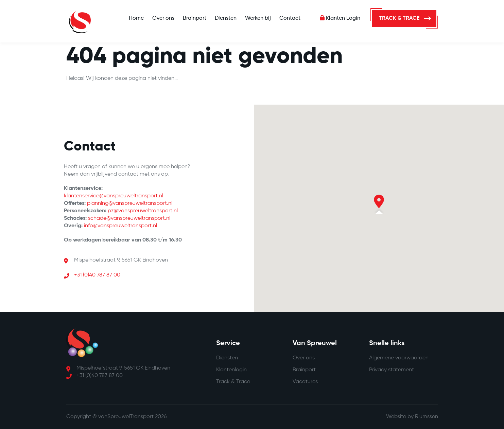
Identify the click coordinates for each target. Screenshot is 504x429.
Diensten (226, 18)
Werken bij (258, 18)
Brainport (195, 18)
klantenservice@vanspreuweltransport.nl (114, 196)
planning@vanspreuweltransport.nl (130, 203)
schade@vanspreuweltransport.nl (129, 218)
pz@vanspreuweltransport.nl (143, 211)
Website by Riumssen (412, 417)
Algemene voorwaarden (399, 358)
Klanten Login (340, 18)
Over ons (163, 18)
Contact (290, 18)
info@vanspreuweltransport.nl (120, 226)
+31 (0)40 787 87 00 (97, 275)
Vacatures (305, 382)
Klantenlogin (231, 370)
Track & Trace (233, 382)
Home (136, 18)
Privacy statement (392, 370)
